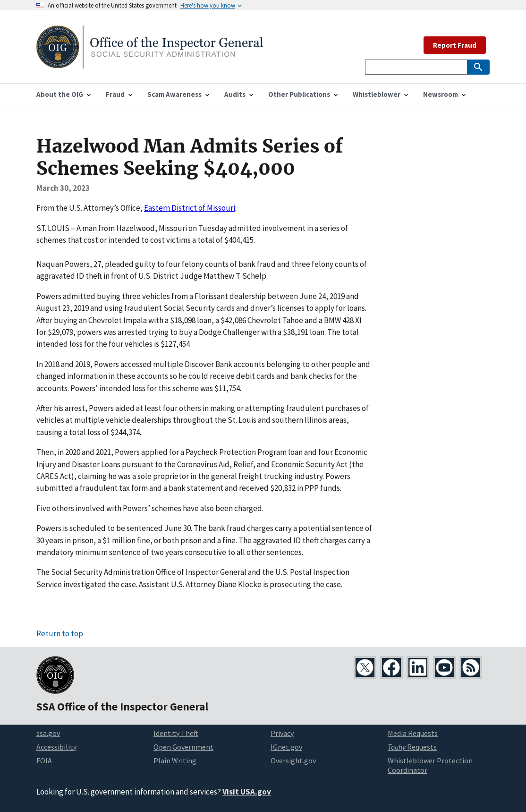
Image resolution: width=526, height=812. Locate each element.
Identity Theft (176, 733)
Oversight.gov (293, 761)
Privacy (282, 733)
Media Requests (413, 733)
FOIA (44, 761)
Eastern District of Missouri (190, 208)
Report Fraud (455, 45)
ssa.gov (48, 733)
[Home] (150, 63)
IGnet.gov (286, 747)
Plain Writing (175, 761)
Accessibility (56, 747)
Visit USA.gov (247, 792)
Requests (412, 747)
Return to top (60, 633)
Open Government (183, 747)
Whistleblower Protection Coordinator (430, 765)
